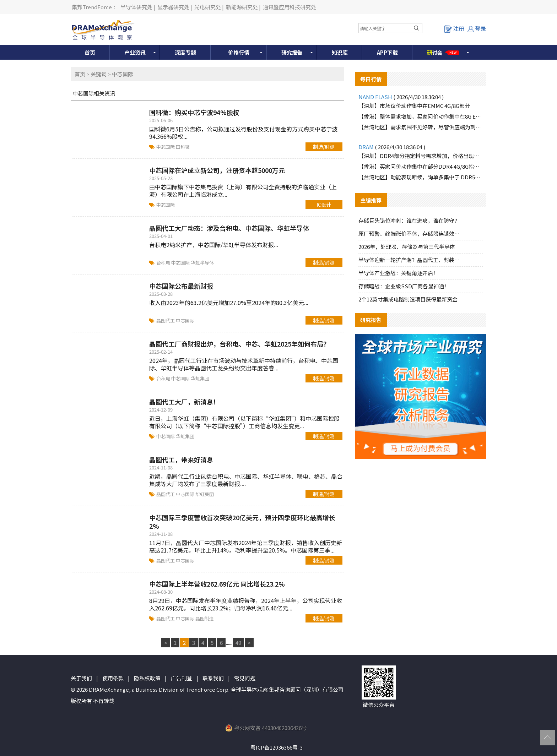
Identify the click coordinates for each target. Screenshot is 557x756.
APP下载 (387, 52)
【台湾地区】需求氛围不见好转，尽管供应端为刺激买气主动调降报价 (421, 127)
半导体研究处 (136, 7)
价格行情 (239, 52)
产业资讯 (135, 52)
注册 (454, 28)
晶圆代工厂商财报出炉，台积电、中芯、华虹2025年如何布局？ (239, 344)
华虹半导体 (202, 263)
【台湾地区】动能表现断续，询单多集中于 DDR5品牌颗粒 (421, 177)
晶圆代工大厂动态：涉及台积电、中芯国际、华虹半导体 (229, 228)
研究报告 (292, 52)
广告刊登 (182, 678)
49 (238, 643)
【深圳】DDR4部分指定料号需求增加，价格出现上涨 (421, 156)
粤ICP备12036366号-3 (277, 747)
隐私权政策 (147, 678)
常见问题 (245, 678)
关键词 (99, 74)
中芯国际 (166, 147)
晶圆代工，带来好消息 (181, 459)
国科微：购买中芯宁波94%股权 (194, 112)
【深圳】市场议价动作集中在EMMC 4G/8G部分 (414, 106)
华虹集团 (200, 378)
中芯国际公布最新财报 (181, 286)
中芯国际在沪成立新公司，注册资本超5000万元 (217, 170)
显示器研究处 (173, 7)
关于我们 (81, 678)
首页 (90, 52)
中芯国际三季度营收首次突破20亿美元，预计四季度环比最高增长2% (242, 522)
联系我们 (213, 678)
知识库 (340, 52)
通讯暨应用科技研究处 (290, 7)
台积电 (164, 263)
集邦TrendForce (92, 7)
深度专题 (185, 52)
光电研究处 (208, 7)
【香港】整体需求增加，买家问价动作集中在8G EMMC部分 (421, 116)
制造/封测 (324, 147)
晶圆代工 (166, 320)
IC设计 (324, 205)
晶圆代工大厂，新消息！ (184, 402)
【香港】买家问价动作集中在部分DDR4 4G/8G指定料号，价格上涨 (421, 166)
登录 (477, 28)
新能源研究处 (242, 7)
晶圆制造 (205, 618)
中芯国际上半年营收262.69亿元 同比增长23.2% (217, 584)
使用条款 (113, 678)
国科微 (183, 147)
